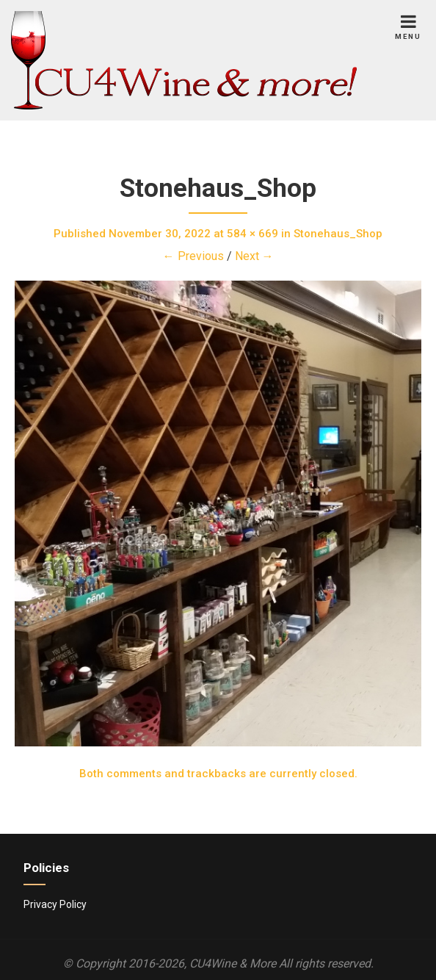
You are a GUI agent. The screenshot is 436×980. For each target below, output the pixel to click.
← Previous (193, 256)
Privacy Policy (55, 904)
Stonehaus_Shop (338, 234)
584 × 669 (252, 234)
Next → (254, 256)
